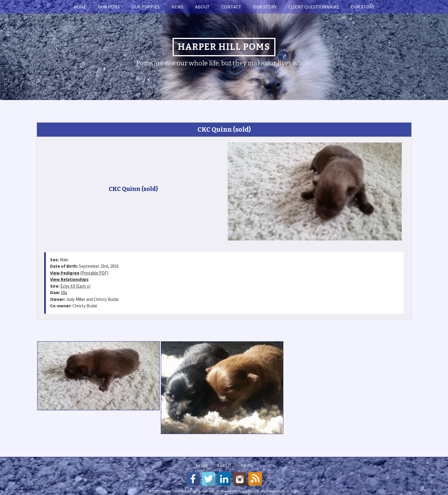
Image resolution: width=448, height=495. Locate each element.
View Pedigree (65, 273)
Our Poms (109, 7)
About (202, 7)
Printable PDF (94, 273)
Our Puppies (146, 7)
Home (80, 7)
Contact (231, 7)
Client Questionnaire (314, 7)
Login (295, 491)
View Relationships (69, 279)
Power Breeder (249, 491)
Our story (265, 7)
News (177, 7)
